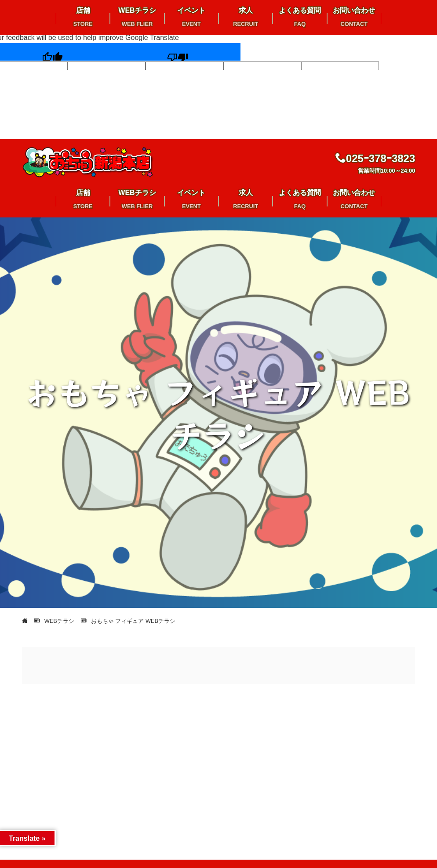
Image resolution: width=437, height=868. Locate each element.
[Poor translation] (178, 52)
